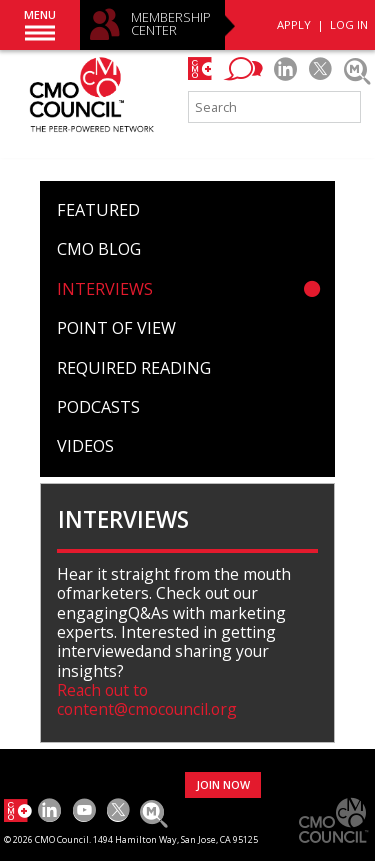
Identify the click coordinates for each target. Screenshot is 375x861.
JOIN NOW (223, 784)
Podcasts (98, 407)
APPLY (294, 24)
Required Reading (134, 368)
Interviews (105, 289)
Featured (98, 210)
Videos (85, 446)
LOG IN (349, 24)
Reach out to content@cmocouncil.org (147, 699)
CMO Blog (99, 249)
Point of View (116, 328)
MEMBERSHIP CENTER (171, 24)
